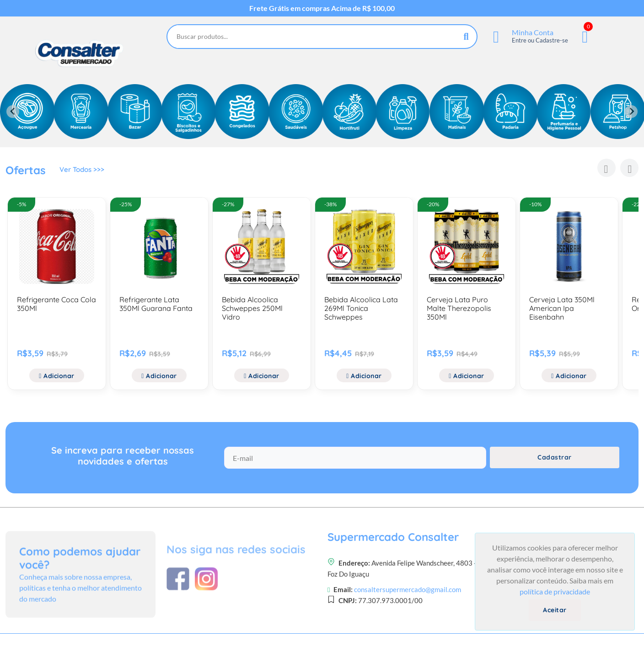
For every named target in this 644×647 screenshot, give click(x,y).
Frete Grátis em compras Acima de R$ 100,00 (322, 8)
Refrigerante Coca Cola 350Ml (56, 304)
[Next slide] (631, 112)
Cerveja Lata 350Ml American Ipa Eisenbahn (562, 308)
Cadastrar (555, 464)
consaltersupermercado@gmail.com (408, 631)
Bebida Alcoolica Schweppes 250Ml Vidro (252, 308)
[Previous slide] (13, 112)
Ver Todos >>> (83, 171)
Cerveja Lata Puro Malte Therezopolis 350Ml (459, 308)
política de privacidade (555, 591)
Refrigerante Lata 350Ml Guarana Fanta (156, 304)
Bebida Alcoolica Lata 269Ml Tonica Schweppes (361, 308)
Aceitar (555, 610)
